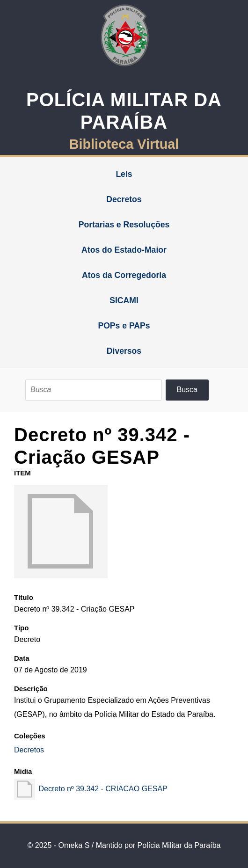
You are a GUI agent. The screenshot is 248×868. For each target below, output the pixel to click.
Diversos (124, 351)
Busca (187, 390)
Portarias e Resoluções (124, 225)
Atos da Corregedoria (124, 275)
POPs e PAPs (124, 326)
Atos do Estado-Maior (124, 250)
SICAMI (124, 300)
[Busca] (94, 390)
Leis (124, 174)
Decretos (124, 199)
